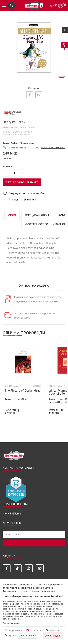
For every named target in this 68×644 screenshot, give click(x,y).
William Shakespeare (23, 143)
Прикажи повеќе (11, 623)
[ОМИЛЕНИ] (52, 5)
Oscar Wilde (20, 399)
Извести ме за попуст (53, 147)
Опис (12, 215)
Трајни (12, 636)
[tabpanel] (34, 48)
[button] (34, 193)
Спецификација (37, 215)
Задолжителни (17, 631)
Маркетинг (55, 631)
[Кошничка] (61, 5)
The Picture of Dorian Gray (23, 391)
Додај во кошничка (25, 182)
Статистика (37, 631)
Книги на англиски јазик (19, 127)
